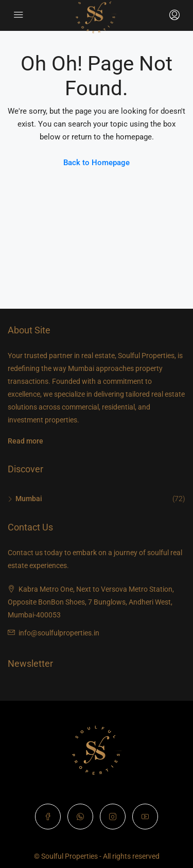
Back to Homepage (97, 163)
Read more (25, 441)
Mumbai (29, 499)
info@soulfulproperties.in (59, 633)
